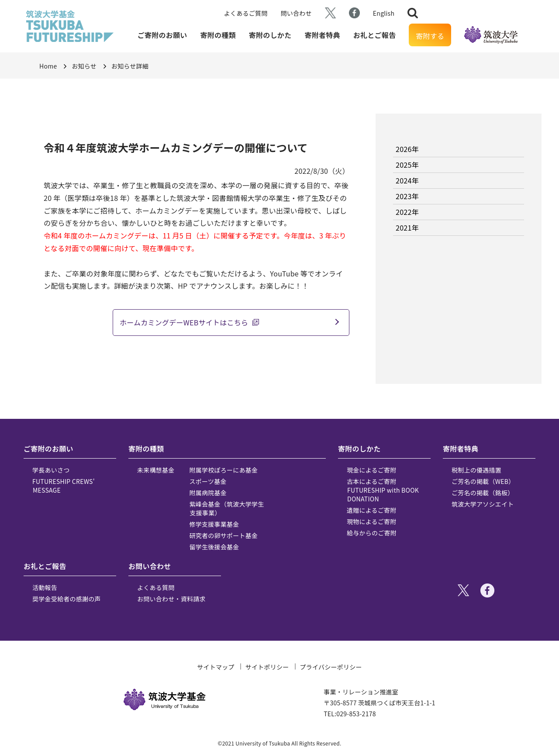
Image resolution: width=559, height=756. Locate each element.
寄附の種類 (218, 35)
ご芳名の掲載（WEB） (483, 481)
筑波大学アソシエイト (483, 504)
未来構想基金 (156, 470)
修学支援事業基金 (214, 524)
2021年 (407, 228)
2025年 (407, 165)
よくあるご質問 (246, 13)
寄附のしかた (270, 35)
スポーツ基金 (208, 481)
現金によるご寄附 (372, 470)
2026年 (407, 149)
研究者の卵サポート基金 (224, 535)
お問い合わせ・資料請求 (171, 599)
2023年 (407, 196)
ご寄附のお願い (162, 35)
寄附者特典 (322, 35)
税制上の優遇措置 (476, 470)
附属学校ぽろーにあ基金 (224, 470)
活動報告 (45, 587)
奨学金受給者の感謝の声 (67, 599)
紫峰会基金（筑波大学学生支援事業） (227, 508)
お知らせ (84, 66)
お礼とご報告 (375, 35)
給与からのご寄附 (372, 533)
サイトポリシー (267, 667)
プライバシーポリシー (331, 667)
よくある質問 (156, 587)
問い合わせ (296, 13)
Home (48, 66)
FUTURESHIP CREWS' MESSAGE (64, 486)
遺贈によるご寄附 (372, 510)
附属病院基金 (208, 493)
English (384, 13)
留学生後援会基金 (214, 547)
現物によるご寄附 (372, 521)
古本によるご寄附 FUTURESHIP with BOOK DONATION (383, 490)
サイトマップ (216, 667)
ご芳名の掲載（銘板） (483, 493)
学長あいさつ (51, 470)
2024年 (407, 180)
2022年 (407, 212)
